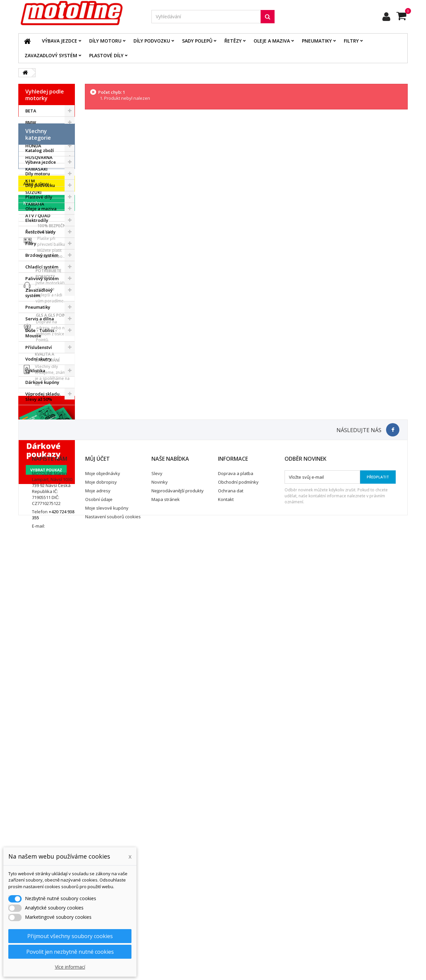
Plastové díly (106, 55)
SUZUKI (33, 192)
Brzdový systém (42, 360)
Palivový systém (42, 384)
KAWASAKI (36, 169)
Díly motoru (105, 41)
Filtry (351, 41)
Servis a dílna (40, 424)
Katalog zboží (40, 255)
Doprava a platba (236, 893)
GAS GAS (35, 134)
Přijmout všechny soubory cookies (70, 936)
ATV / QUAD (38, 216)
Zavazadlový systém (51, 55)
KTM (30, 181)
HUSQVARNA (39, 157)
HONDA (33, 146)
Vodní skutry (38, 464)
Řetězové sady (40, 337)
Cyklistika (35, 476)
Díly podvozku (152, 41)
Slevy (157, 893)
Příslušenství (39, 452)
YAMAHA (35, 204)
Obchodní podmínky (238, 901)
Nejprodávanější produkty (178, 910)
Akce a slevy (36, 525)
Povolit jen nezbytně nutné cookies (70, 952)
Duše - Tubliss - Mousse (41, 438)
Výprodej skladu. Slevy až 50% (43, 502)
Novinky (32, 545)
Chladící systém (42, 372)
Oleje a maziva (272, 41)
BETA (31, 111)
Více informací (70, 967)
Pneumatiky (317, 41)
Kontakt (226, 919)
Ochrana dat (231, 910)
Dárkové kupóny (42, 487)
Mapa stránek (166, 919)
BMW (31, 122)
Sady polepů (197, 41)
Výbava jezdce (60, 41)
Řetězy (233, 41)
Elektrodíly (37, 325)
